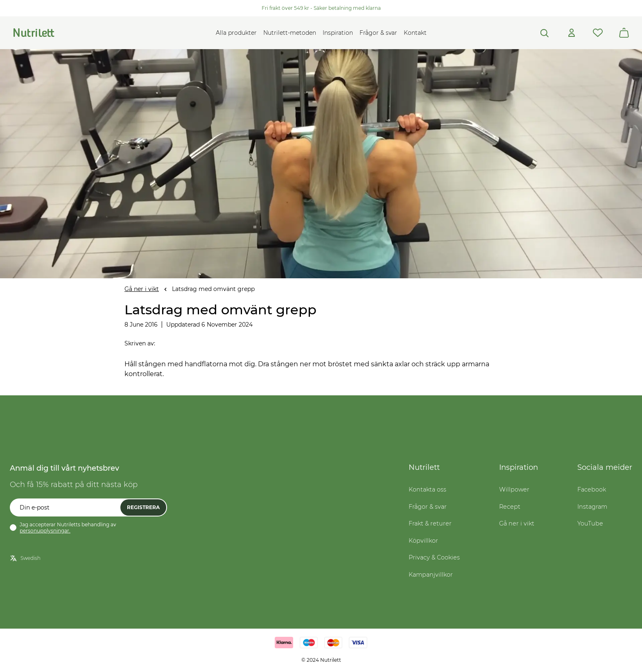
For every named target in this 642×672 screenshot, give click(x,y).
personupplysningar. (45, 531)
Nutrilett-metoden (290, 33)
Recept (510, 507)
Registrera (143, 507)
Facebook (592, 489)
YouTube (590, 523)
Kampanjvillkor (431, 575)
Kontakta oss (427, 489)
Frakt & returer (430, 523)
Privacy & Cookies (434, 557)
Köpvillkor (423, 541)
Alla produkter (236, 33)
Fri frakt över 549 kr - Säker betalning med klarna (321, 8)
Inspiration (338, 33)
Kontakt (415, 33)
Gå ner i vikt (142, 289)
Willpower (514, 489)
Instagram (592, 507)
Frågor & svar (378, 33)
